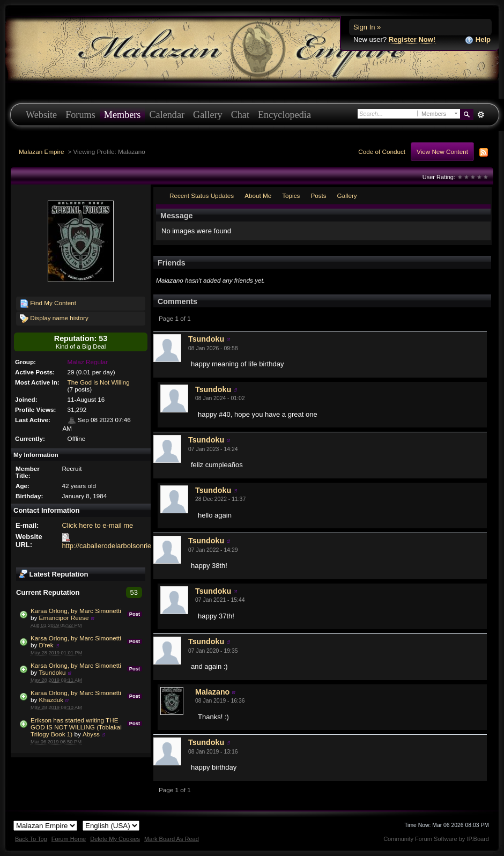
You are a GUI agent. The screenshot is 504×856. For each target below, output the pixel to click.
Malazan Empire (41, 152)
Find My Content (48, 304)
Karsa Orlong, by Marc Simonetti (76, 611)
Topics (291, 195)
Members (123, 115)
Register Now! (412, 39)
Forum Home (69, 839)
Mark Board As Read (172, 839)
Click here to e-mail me (97, 525)
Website (41, 115)
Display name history (54, 319)
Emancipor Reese (64, 618)
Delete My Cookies (115, 839)
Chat (240, 115)
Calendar (167, 115)
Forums (80, 115)
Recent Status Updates (202, 195)
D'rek (46, 645)
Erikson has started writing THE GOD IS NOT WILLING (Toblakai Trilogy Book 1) (76, 727)
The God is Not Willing (99, 382)
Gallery (208, 115)
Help (478, 40)
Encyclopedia (284, 115)
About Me (258, 195)
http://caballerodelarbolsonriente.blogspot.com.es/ (139, 546)
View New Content (442, 152)
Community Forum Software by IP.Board (436, 839)
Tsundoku (53, 672)
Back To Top (31, 839)
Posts (318, 195)
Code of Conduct (382, 152)
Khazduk (51, 700)
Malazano (212, 692)
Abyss (91, 734)
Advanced (481, 115)
